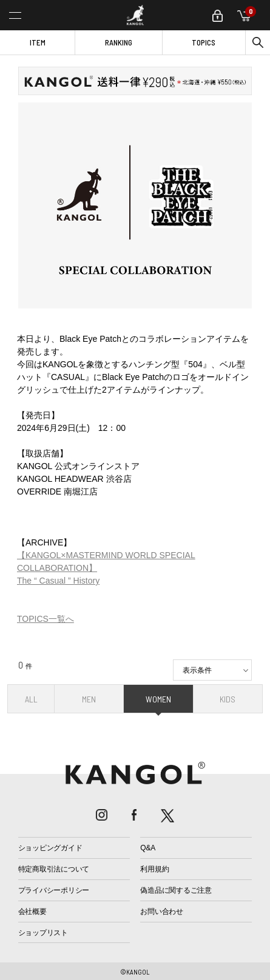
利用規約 (154, 869)
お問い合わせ (162, 912)
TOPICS (204, 42)
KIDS (228, 699)
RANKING (119, 42)
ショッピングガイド (50, 848)
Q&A (148, 848)
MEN (89, 699)
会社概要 (32, 912)
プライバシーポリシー (54, 890)
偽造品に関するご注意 (176, 890)
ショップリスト (43, 933)
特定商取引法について (54, 869)
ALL (31, 699)
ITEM (38, 42)
